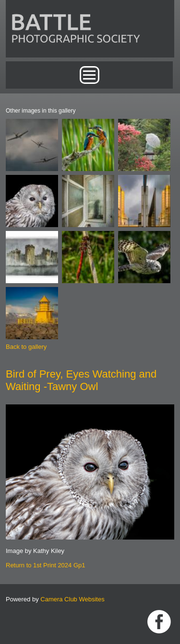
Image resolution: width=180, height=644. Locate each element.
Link (159, 622)
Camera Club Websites (72, 599)
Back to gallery (26, 347)
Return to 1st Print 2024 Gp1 (45, 565)
